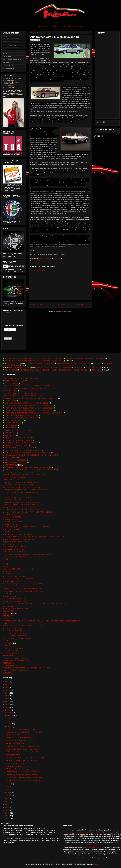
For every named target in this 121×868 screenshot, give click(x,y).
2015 (7, 710)
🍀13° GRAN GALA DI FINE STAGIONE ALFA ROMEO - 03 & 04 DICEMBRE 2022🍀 (29, 406)
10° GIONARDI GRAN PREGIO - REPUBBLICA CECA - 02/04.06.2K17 (24, 475)
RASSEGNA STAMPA (9, 69)
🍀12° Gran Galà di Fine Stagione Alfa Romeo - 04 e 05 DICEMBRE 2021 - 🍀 (27, 403)
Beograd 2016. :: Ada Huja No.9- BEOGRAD (16, 542)
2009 (7, 813)
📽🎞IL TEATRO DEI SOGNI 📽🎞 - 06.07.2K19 (18, 472)
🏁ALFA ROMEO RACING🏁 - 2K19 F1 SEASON (18, 430)
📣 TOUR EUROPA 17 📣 (11, 433)
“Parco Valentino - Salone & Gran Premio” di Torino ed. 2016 (22, 378)
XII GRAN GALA (8, 673)
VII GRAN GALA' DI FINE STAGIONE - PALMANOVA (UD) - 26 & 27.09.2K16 (26, 668)
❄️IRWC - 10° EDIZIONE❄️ (11, 383)
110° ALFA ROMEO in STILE (12, 480)
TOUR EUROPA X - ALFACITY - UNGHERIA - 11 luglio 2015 (25, 778)
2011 (7, 807)
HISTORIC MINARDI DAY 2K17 (13, 581)
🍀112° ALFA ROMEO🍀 (11, 401)
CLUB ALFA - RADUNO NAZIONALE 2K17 (16, 547)
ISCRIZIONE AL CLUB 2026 (11, 42)
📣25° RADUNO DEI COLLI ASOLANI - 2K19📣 (18, 438)
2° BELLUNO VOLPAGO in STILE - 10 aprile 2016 (18, 485)
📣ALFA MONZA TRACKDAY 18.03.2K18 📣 (17, 445)
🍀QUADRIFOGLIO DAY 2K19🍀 (13, 423)
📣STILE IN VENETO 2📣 (11, 458)
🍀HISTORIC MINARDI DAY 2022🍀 (14, 420)
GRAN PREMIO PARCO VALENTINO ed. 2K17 (17, 576)
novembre (10, 715)
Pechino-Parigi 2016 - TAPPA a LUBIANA (16, 609)
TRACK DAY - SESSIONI (10, 646)
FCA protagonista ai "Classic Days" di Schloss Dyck (23, 746)
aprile (9, 790)
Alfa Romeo (6, 507)
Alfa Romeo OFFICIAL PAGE (12, 517)
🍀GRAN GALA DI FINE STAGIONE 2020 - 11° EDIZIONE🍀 (22, 418)
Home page (60, 305)
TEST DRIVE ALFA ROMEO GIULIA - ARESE (16, 638)
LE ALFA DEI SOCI (9, 594)
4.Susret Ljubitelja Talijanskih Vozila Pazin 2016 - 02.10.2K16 (22, 487)
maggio (9, 787)
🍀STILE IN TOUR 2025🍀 (11, 428)
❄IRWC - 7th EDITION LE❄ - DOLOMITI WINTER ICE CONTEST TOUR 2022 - (27, 386)
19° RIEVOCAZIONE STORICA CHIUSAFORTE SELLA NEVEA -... (26, 780)
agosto (9, 724)
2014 (7, 799)
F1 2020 (5, 559)
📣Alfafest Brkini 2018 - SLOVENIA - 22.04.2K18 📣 (19, 448)
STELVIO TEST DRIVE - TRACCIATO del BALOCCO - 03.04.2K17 (23, 626)
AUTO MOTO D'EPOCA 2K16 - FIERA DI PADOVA (18, 539)
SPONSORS (7, 623)
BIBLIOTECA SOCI (8, 63)
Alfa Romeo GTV (8, 515)
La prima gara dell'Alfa (13, 755)
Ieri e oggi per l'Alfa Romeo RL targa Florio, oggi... (22, 761)
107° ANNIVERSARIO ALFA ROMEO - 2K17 (16, 477)
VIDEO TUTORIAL (8, 663)
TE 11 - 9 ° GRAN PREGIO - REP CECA (15, 633)
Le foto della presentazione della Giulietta (20, 741)
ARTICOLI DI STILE (9, 66)
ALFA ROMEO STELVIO (10, 519)
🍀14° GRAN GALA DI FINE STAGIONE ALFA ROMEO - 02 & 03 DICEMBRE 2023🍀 (29, 408)
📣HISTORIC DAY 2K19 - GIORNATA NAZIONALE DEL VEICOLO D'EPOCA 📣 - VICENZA (31, 455)
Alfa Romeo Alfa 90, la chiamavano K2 (18, 735)
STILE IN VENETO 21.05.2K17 (12, 631)
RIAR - (35, 250)
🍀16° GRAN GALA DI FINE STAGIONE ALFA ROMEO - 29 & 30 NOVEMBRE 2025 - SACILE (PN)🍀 (34, 361)
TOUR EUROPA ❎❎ (9, 643)
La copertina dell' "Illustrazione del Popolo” (20, 738)
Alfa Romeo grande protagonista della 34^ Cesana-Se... (24, 775)
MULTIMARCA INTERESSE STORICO (14, 601)
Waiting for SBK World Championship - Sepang (21, 729)
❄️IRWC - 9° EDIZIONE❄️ (11, 391)
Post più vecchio (85, 305)
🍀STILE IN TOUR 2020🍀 (11, 425)
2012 (7, 804)
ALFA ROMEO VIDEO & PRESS (12, 522)
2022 (7, 690)
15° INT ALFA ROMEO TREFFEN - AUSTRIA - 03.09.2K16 (21, 482)
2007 (7, 819)
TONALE (5, 641)
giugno (9, 784)
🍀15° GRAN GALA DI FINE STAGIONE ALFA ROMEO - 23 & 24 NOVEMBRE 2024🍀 (29, 411)
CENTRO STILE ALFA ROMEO (16, 743)
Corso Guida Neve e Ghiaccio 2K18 (14, 552)
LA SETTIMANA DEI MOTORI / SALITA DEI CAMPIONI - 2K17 (22, 591)
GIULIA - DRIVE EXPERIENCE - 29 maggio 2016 (18, 569)
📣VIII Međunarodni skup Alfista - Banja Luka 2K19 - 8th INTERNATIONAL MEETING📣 (30, 470)
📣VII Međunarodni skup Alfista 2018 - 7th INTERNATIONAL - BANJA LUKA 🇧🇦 (28, 467)
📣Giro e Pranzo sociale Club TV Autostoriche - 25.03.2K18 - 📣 (23, 450)
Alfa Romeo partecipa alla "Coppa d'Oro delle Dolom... (23, 772)
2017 (7, 704)
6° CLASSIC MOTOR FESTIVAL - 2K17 (15, 500)
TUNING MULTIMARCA (10, 653)
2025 (7, 682)
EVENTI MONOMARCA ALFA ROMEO (14, 557)
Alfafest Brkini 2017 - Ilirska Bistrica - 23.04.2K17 (19, 534)
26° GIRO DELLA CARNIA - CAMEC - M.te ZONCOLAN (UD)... (25, 758)
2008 (7, 816)
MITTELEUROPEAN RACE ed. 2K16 (14, 599)
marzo (9, 792)
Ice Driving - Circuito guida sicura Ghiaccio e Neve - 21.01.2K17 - (23, 584)
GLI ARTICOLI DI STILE (10, 574)
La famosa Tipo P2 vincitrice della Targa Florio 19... (23, 752)
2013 (7, 802)
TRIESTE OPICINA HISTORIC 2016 (14, 648)
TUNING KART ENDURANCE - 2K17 (14, 651)
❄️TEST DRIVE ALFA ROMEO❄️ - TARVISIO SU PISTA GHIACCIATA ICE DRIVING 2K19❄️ (31, 398)
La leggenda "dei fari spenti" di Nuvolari (19, 766)
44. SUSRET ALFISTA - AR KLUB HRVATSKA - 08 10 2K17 (21, 492)
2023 (7, 687)
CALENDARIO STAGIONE (10, 48)
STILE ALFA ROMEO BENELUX (12, 60)
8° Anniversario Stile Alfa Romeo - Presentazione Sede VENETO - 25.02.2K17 (27, 502)
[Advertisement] (60, 288)
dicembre (10, 713)
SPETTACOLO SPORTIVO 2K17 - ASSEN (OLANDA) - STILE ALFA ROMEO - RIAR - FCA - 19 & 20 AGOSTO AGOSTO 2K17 (41, 621)
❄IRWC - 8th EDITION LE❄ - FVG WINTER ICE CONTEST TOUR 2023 (24, 388)
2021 (7, 693)
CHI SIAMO (6, 54)
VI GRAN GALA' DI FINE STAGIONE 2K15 (16, 658)
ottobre (9, 718)
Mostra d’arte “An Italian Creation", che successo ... (22, 769)
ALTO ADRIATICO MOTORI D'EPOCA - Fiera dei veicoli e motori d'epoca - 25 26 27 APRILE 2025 (33, 537)
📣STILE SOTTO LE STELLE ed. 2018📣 (16, 460)
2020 (7, 696)
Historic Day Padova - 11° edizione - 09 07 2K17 (18, 579)
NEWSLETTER (7, 57)
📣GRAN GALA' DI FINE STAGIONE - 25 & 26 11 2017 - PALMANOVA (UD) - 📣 (28, 453)
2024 (7, 685)
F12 (4, 562)
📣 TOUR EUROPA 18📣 (10, 435)
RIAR (38, 261)
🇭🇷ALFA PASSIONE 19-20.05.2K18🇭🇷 (15, 381)
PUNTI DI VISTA (8, 616)
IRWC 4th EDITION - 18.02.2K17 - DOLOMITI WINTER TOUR (22, 589)
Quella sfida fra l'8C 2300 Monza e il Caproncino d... (23, 749)
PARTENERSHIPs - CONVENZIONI (13, 51)
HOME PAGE (7, 36)
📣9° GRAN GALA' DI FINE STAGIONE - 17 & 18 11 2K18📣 (21, 443)
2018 (7, 702)
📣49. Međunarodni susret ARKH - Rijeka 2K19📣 (19, 440)
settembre (10, 721)
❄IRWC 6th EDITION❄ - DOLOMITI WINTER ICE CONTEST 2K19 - (24, 396)
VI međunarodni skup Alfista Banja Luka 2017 (17, 661)
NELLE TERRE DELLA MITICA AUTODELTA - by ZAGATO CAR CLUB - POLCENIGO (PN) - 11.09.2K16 (34, 604)
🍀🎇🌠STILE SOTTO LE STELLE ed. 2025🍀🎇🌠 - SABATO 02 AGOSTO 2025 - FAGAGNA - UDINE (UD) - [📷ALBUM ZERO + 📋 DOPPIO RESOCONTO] (52, 368)
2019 (7, 699)
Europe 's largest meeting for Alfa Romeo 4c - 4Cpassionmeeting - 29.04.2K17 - (28, 554)
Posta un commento (39, 270)
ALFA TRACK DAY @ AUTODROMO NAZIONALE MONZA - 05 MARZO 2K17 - (27, 527)
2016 (7, 707)
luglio (9, 727)
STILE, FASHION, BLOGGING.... (16, 763)
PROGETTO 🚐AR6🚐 (9, 45)
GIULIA (5, 567)
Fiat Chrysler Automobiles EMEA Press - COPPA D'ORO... (24, 732)
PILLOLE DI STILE (9, 611)
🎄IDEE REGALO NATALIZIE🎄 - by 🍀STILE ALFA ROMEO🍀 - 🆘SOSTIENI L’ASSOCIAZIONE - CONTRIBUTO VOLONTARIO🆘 (13, 83)
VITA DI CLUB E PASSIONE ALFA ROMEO (16, 671)
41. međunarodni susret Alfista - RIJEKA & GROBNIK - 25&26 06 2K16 (25, 490)
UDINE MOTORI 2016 (10, 656)
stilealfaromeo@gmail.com (99, 856)
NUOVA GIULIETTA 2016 (10, 606)
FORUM (5, 564)
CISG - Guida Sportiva (10, 544)
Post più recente (36, 305)
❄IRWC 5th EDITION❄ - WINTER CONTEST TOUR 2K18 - (21, 393)
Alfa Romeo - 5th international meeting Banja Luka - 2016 (21, 510)
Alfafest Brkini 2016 (9, 532)
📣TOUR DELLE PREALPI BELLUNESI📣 (16, 463)
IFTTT (5, 586)
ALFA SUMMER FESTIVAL (11, 524)
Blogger (96, 864)
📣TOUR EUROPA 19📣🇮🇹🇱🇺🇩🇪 (13, 465)
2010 (7, 810)
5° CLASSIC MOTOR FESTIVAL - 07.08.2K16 (17, 497)
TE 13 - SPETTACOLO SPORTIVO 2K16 (15, 636)
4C (4, 495)
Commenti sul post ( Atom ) (64, 312)
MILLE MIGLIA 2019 (9, 596)
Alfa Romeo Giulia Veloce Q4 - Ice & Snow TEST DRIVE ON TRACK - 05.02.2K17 (28, 512)
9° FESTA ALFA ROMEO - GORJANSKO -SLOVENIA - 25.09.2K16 (23, 505)
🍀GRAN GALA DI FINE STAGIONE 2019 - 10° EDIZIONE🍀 (22, 415)
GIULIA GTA (6, 571)
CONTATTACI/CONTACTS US (12, 39)
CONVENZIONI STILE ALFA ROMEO (14, 549)
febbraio (10, 795)
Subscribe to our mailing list (13, 325)
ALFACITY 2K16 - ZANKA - (11, 529)
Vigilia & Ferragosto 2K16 (11, 666)
